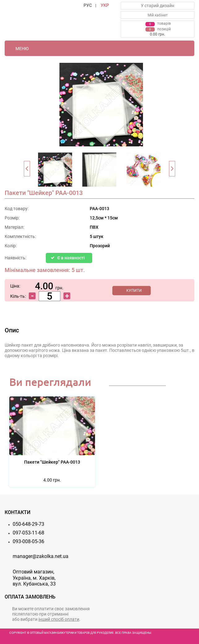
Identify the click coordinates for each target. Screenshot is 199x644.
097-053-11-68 (28, 533)
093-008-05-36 (28, 541)
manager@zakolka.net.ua (41, 556)
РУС (88, 5)
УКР (105, 5)
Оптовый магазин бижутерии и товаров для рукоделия (72, 633)
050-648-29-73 (28, 524)
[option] (55, 171)
